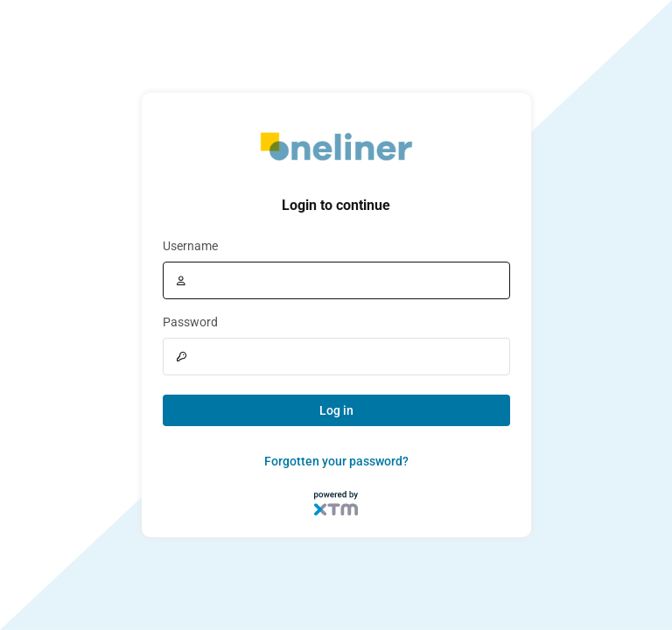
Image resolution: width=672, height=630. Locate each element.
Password (190, 322)
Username (190, 246)
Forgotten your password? (336, 461)
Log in (336, 410)
